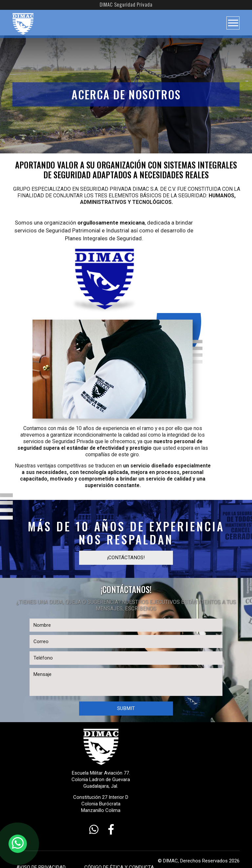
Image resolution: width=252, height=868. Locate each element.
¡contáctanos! (126, 547)
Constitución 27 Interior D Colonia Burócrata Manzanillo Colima (126, 786)
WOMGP (193, 857)
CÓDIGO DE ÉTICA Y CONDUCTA (107, 850)
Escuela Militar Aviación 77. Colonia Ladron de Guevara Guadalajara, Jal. (126, 760)
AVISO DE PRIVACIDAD (37, 850)
